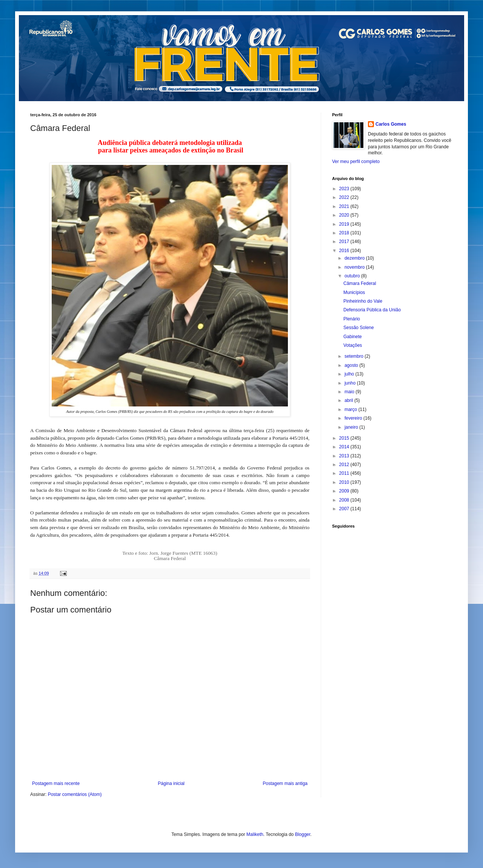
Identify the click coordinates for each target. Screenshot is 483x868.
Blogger (303, 834)
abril (349, 400)
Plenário (352, 319)
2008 (345, 500)
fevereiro (354, 418)
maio (350, 392)
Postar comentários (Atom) (75, 794)
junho (351, 383)
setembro (355, 356)
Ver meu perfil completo (356, 162)
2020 (345, 215)
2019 (345, 224)
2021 (345, 206)
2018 (345, 233)
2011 (345, 473)
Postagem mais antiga (285, 783)
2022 (345, 197)
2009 (345, 491)
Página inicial (171, 783)
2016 (345, 251)
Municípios (354, 292)
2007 (345, 509)
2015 (345, 438)
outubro (353, 276)
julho (350, 374)
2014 (345, 447)
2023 (345, 189)
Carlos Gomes (391, 124)
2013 (345, 456)
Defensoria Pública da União (372, 310)
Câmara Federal (360, 283)
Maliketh (255, 834)
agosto (352, 365)
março (351, 409)
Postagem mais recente (56, 783)
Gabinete (353, 337)
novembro (355, 267)
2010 (345, 482)
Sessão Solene (359, 328)
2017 (345, 242)
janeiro (352, 427)
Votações (353, 345)
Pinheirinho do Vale (363, 301)
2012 (345, 465)
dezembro (355, 258)
